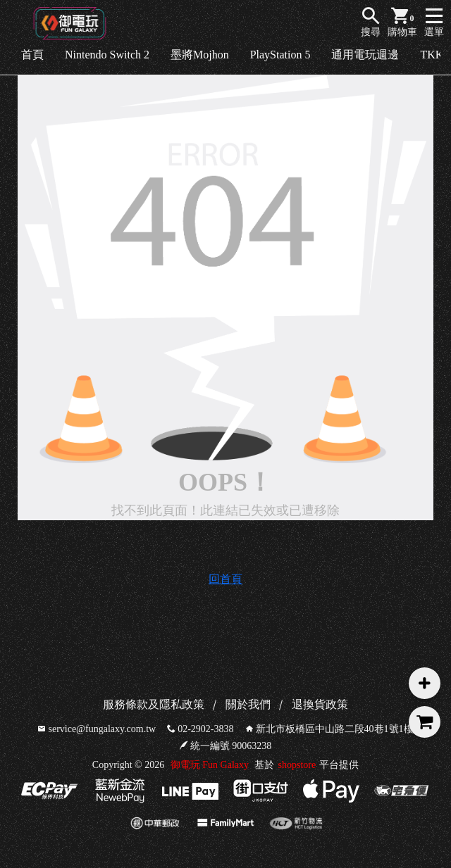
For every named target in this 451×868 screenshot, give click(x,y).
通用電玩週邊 (365, 55)
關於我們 (248, 704)
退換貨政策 (320, 704)
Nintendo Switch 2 (107, 55)
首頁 (32, 55)
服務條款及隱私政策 (154, 704)
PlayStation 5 (280, 55)
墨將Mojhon (200, 55)
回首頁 (225, 579)
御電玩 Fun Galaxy (210, 765)
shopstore (297, 765)
